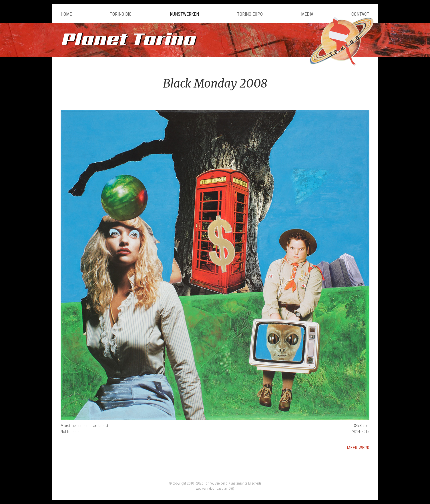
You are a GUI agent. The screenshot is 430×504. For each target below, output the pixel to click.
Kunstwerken (184, 14)
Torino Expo (250, 14)
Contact (360, 14)
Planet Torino (128, 38)
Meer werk (358, 448)
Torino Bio (121, 14)
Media (307, 14)
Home (66, 14)
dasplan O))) (225, 489)
